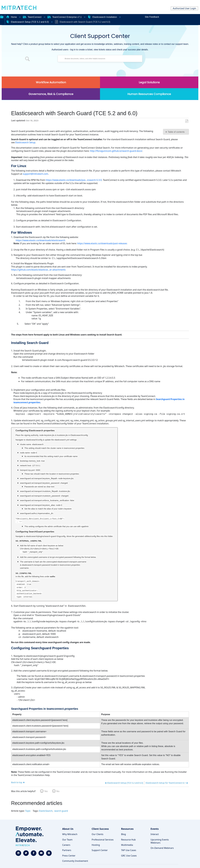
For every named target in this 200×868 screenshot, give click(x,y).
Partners (67, 850)
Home (12, 17)
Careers (66, 845)
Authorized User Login (184, 8)
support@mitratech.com (35, 174)
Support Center (100, 850)
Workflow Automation (51, 82)
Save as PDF (187, 121)
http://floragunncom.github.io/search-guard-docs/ (116, 151)
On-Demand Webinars (162, 848)
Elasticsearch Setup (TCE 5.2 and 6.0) (28, 22)
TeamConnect (32, 17)
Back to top (17, 782)
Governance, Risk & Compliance (51, 94)
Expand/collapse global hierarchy (2, 17)
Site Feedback (152, 17)
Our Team (67, 840)
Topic (28, 811)
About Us (68, 829)
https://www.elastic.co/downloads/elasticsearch (40, 240)
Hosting (96, 845)
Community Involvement (75, 861)
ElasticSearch (46, 811)
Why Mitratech (70, 834)
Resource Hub (128, 840)
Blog (123, 834)
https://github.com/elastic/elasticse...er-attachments (38, 270)
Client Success (100, 829)
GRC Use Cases (129, 856)
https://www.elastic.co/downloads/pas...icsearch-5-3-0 (74, 180)
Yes (46, 791)
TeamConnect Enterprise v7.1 (65, 17)
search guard (61, 811)
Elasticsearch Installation (103, 17)
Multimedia (127, 845)
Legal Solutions (149, 82)
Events (155, 829)
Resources (127, 829)
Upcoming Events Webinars (160, 841)
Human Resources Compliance (149, 94)
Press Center (69, 856)
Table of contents (176, 132)
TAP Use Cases (129, 850)
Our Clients (97, 834)
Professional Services (103, 840)
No (58, 791)
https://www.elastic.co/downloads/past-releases (102, 243)
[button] (27, 59)
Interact (155, 834)
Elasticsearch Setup (25, 142)
